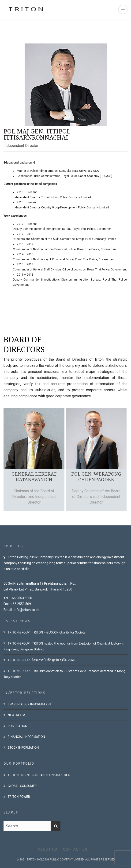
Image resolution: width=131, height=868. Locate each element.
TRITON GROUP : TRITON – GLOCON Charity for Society (47, 632)
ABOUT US (48, 849)
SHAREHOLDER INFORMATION (29, 704)
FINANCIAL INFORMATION (26, 736)
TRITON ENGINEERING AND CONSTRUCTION (39, 775)
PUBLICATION (18, 726)
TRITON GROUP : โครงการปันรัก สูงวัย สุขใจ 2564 (41, 660)
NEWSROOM (16, 715)
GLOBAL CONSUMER (22, 786)
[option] (33, 459)
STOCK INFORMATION (23, 747)
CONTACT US (75, 849)
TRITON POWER (19, 796)
